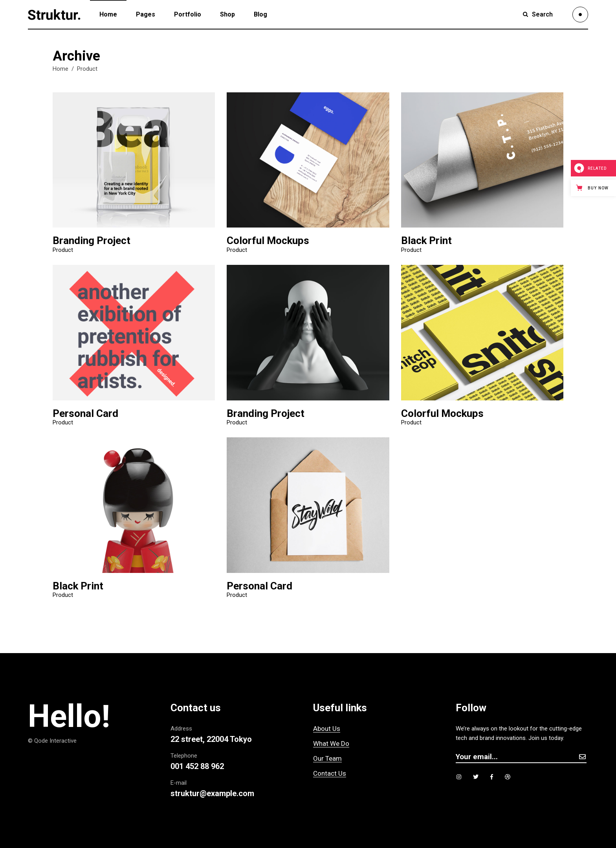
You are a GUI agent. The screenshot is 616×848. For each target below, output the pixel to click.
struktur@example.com (212, 793)
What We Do (331, 743)
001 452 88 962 (197, 766)
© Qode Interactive (52, 741)
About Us (327, 729)
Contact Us (330, 773)
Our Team (327, 758)
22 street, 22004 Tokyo (211, 739)
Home (60, 69)
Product (63, 250)
